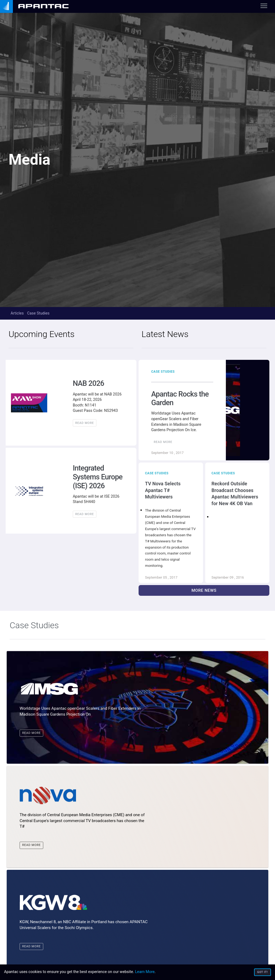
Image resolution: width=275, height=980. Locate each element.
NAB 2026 (88, 383)
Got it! (263, 972)
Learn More (145, 972)
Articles (17, 313)
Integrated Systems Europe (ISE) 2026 (98, 477)
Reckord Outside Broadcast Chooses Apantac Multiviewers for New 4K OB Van (235, 494)
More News (204, 590)
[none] (40, 6)
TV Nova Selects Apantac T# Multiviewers (163, 490)
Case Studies (38, 313)
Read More (84, 423)
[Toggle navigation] (264, 7)
